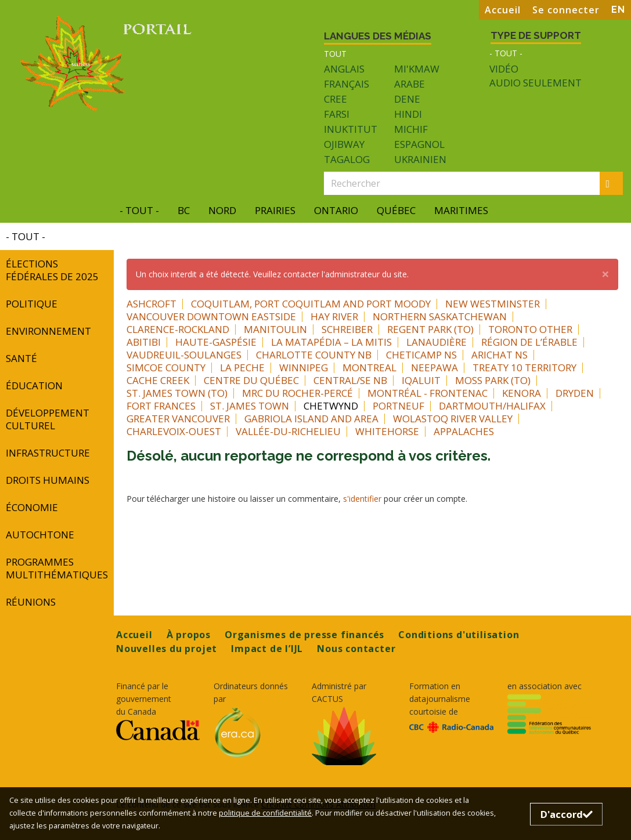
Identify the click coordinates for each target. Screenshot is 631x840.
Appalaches (464, 431)
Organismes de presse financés (304, 635)
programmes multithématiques (57, 568)
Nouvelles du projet (167, 649)
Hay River (334, 316)
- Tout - (506, 53)
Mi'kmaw (417, 69)
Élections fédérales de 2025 (52, 270)
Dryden (575, 393)
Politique (32, 304)
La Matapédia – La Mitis (331, 342)
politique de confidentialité (265, 813)
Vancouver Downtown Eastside (211, 316)
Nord (222, 210)
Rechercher (615, 183)
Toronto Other (530, 329)
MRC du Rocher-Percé (298, 393)
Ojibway (344, 144)
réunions (31, 602)
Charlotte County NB (314, 355)
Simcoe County (166, 367)
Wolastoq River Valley (453, 419)
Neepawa (435, 367)
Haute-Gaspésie (216, 342)
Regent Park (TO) (430, 329)
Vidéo (504, 69)
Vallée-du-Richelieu (288, 431)
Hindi (408, 114)
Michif (411, 129)
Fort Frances (161, 406)
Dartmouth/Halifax (492, 406)
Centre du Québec (251, 380)
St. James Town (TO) (177, 393)
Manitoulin (275, 329)
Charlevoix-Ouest (174, 431)
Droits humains (48, 480)
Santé (21, 358)
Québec (396, 210)
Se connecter (566, 10)
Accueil (503, 10)
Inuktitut (351, 129)
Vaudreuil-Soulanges (184, 355)
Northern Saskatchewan (440, 316)
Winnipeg (304, 367)
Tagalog (347, 159)
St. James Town (250, 406)
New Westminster (493, 304)
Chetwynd (331, 406)
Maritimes (461, 210)
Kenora (522, 393)
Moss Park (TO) (493, 380)
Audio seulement (536, 83)
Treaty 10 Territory (524, 367)
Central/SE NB (350, 380)
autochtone (40, 535)
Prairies (275, 210)
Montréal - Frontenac (428, 393)
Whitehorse (387, 431)
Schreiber (347, 329)
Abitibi (144, 342)
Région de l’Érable (529, 342)
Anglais (344, 69)
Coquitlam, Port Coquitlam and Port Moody (311, 304)
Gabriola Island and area (311, 419)
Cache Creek (158, 380)
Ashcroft (152, 304)
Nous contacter (356, 649)
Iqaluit (421, 380)
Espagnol (419, 144)
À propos (189, 635)
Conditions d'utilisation (459, 635)
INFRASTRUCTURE (48, 453)
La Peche (242, 367)
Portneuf (399, 406)
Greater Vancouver (178, 419)
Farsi (337, 114)
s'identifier (362, 499)
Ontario (336, 210)
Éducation (34, 385)
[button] (605, 274)
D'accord (567, 814)
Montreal (369, 367)
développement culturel (48, 419)
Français (347, 84)
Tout (335, 54)
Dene (407, 99)
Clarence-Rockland (178, 329)
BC (184, 210)
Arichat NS (500, 355)
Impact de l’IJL (267, 649)
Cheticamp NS (421, 355)
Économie (32, 507)
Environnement (48, 331)
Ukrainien (420, 159)
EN (618, 10)
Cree (336, 99)
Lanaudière (437, 342)
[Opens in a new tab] (158, 730)
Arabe (410, 84)
